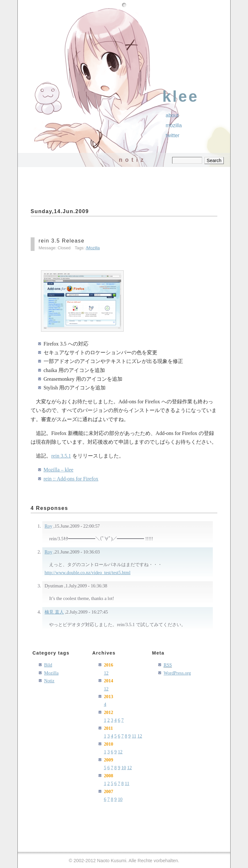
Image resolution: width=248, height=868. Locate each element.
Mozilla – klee (58, 470)
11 (134, 736)
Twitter (173, 135)
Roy (48, 526)
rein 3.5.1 (61, 456)
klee (181, 96)
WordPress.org (177, 673)
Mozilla (93, 248)
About (172, 115)
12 (106, 673)
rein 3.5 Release (62, 241)
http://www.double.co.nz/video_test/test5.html (88, 573)
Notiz (49, 681)
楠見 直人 (54, 612)
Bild (48, 665)
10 (124, 768)
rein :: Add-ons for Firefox (71, 479)
